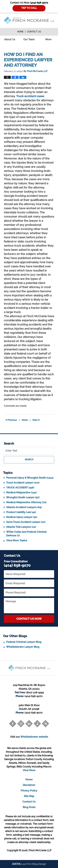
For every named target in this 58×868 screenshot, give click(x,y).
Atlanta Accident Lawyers (24, 507)
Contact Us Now (29, 619)
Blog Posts (29, 807)
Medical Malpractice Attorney (26, 502)
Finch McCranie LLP (40, 850)
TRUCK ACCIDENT (20, 488)
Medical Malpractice (21, 492)
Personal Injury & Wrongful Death (30, 478)
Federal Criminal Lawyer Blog (24, 642)
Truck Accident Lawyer (23, 483)
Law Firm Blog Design (29, 864)
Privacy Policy (29, 791)
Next (36, 420)
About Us (10, 39)
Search (29, 460)
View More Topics (17, 540)
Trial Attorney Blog (29, 20)
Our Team (29, 39)
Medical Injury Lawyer (22, 517)
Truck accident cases (30, 96)
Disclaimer (29, 785)
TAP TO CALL (29, 8)
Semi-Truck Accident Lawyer (26, 522)
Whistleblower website (34, 737)
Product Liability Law (21, 512)
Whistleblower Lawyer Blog (23, 647)
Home (20, 32)
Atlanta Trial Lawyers (21, 527)
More (48, 39)
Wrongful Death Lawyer (23, 497)
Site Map (29, 796)
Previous (11, 420)
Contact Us (34, 32)
